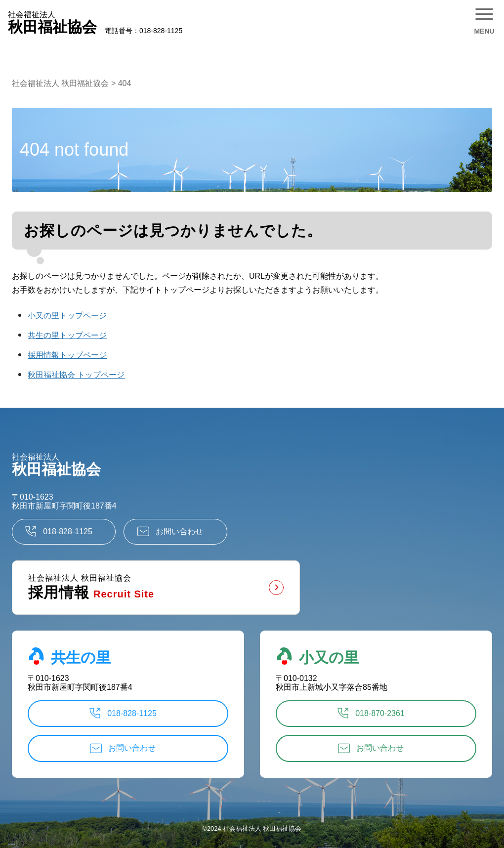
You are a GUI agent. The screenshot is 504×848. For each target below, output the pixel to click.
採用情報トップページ (67, 355)
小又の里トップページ (67, 316)
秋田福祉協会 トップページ (76, 375)
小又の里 (317, 656)
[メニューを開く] (484, 20)
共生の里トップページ (67, 335)
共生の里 (69, 656)
